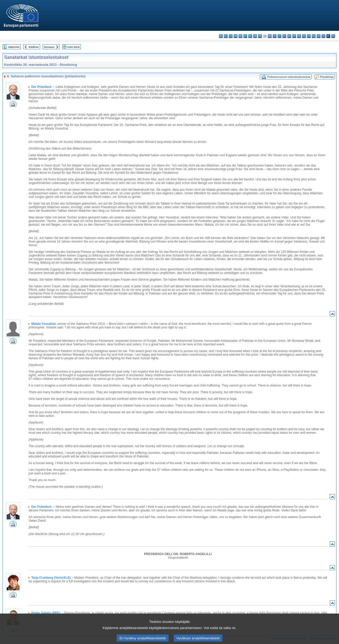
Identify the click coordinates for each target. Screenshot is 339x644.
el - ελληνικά (250, 36)
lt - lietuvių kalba (284, 36)
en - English (255, 36)
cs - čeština (231, 36)
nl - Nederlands (299, 36)
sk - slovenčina (319, 36)
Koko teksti (74, 47)
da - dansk (236, 36)
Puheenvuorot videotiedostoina (289, 77)
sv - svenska (333, 36)
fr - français (260, 36)
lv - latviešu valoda (280, 36)
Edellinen (34, 47)
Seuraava (49, 47)
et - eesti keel (245, 36)
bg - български (221, 36)
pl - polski (304, 36)
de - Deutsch (240, 36)
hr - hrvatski (270, 36)
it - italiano (275, 36)
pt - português (309, 36)
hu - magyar (289, 36)
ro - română (314, 36)
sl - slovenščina (323, 36)
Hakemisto (14, 47)
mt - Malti (294, 36)
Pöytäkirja (327, 77)
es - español (226, 36)
